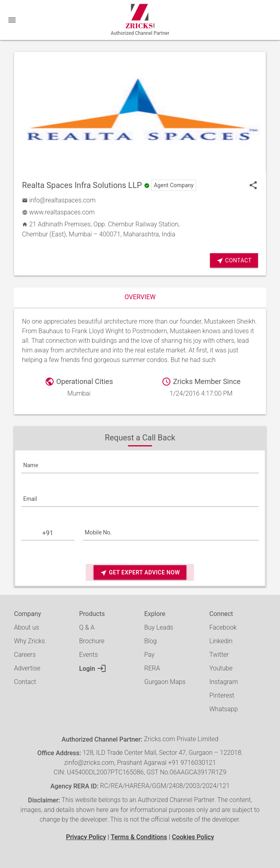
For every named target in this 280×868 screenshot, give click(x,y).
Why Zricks (29, 641)
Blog (151, 641)
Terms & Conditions (139, 837)
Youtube (221, 668)
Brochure (92, 641)
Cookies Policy (193, 837)
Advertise (27, 668)
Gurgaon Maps (165, 682)
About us (27, 627)
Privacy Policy (86, 837)
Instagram (224, 682)
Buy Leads (159, 627)
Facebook (223, 627)
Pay (150, 655)
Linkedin (221, 641)
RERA (152, 668)
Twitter (219, 655)
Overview (140, 297)
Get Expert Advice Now (140, 573)
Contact (234, 261)
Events (89, 655)
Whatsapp (223, 709)
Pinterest (222, 695)
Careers (25, 655)
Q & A (87, 627)
